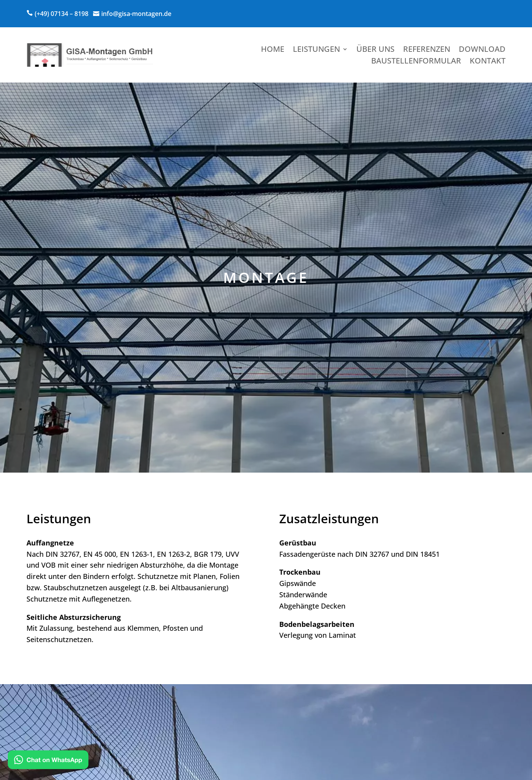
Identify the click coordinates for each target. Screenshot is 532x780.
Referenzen (427, 50)
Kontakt (488, 62)
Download (482, 50)
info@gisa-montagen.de (136, 14)
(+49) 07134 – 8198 (62, 14)
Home (273, 50)
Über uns (375, 50)
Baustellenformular (416, 62)
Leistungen (316, 50)
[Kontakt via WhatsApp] (48, 761)
